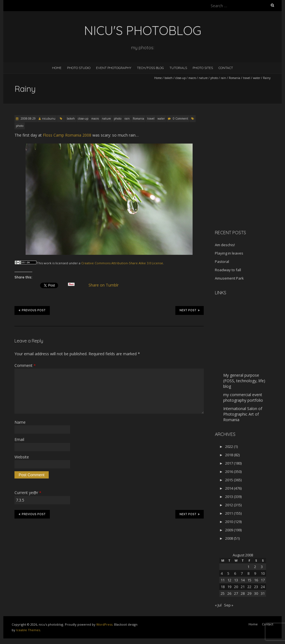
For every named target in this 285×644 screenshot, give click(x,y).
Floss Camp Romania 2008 (67, 135)
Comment (25, 365)
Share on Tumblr (106, 285)
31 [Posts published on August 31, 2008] (263, 593)
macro (192, 78)
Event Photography (114, 68)
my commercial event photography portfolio (243, 397)
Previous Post (32, 310)
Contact (226, 68)
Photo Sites (203, 68)
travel (247, 78)
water (257, 78)
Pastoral (222, 261)
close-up (180, 78)
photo (214, 78)
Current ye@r (28, 493)
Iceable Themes (28, 630)
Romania (234, 78)
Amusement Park (229, 278)
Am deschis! (225, 245)
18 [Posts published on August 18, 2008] (223, 587)
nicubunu (49, 119)
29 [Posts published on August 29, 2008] (249, 593)
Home (57, 68)
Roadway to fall (228, 270)
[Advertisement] (250, 186)
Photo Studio (79, 68)
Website (22, 457)
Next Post (190, 310)
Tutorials (178, 68)
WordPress (104, 624)
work (48, 263)
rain (223, 78)
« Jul (218, 605)
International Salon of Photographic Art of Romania (243, 414)
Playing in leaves (229, 253)
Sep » (229, 605)
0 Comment (180, 119)
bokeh (169, 78)
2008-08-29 (28, 119)
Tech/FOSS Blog (150, 68)
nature (203, 78)
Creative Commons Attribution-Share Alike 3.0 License (122, 263)
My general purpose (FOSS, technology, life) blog (244, 381)
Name (20, 422)
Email (19, 439)
